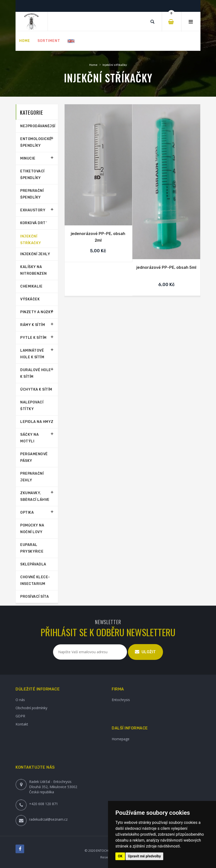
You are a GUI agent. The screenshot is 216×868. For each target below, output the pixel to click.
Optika (27, 513)
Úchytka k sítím (36, 389)
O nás (20, 700)
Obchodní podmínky (31, 708)
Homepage (121, 739)
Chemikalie (31, 286)
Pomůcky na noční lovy (32, 529)
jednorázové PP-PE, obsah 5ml (166, 267)
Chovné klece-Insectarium (35, 580)
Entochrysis (121, 700)
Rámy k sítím (33, 325)
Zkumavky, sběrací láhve (35, 496)
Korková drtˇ (34, 223)
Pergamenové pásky (34, 457)
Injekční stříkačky (115, 65)
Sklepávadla (33, 564)
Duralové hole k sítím (36, 373)
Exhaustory (33, 210)
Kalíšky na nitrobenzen (34, 270)
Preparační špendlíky (32, 194)
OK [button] (120, 856)
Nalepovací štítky (32, 406)
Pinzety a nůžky (37, 312)
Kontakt (22, 724)
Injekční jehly (35, 254)
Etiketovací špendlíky (32, 175)
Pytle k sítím (33, 338)
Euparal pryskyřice (32, 548)
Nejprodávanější (37, 126)
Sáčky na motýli (29, 438)
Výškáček (30, 299)
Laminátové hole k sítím (32, 354)
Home (93, 65)
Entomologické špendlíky (36, 142)
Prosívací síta (35, 597)
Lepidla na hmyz (37, 422)
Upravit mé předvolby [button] (144, 856)
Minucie (28, 158)
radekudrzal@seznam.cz (48, 819)
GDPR (20, 716)
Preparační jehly (32, 477)
